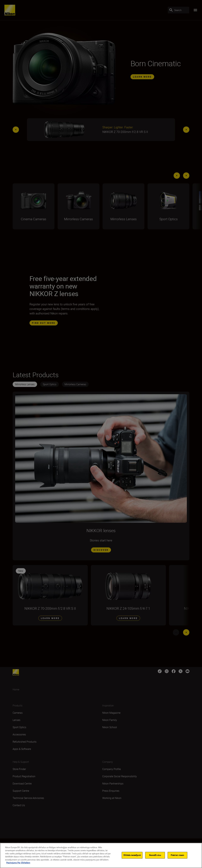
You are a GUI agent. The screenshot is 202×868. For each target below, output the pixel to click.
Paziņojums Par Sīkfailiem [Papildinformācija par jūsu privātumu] (18, 863)
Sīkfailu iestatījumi (132, 855)
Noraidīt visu (155, 855)
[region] (101, 855)
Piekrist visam (177, 855)
